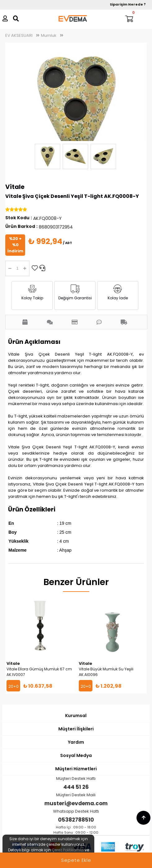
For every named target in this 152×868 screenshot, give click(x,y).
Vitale (15, 187)
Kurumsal (76, 716)
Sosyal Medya (76, 755)
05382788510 (76, 820)
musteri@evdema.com (76, 803)
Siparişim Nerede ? (128, 4)
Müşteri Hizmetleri (76, 769)
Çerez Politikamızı (68, 850)
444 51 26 (76, 787)
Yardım (76, 742)
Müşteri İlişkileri (76, 729)
